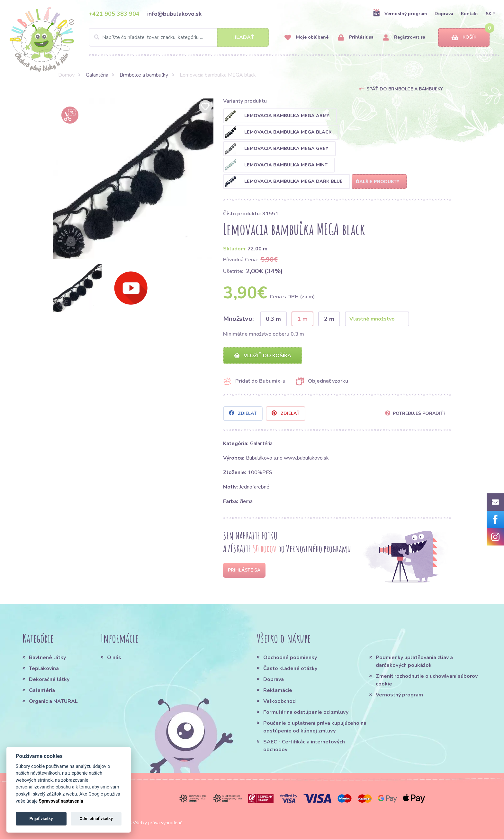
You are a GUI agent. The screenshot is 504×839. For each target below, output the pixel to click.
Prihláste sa (244, 570)
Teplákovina (44, 668)
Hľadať (243, 37)
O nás (114, 657)
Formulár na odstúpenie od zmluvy (306, 712)
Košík (464, 37)
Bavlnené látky (47, 657)
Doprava (444, 14)
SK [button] (489, 14)
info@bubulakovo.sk (174, 14)
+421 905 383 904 (114, 14)
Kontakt (469, 14)
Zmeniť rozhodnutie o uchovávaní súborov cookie (427, 680)
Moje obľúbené (306, 37)
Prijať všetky (41, 819)
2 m (329, 319)
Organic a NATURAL (53, 701)
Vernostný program (400, 14)
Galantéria (97, 75)
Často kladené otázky (290, 668)
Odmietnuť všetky (96, 819)
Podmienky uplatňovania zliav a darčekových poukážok (414, 661)
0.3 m (273, 319)
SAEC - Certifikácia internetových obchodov (304, 746)
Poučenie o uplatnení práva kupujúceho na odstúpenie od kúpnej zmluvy (315, 727)
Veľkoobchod (279, 701)
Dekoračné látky (49, 679)
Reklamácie (278, 690)
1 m (302, 319)
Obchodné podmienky (290, 657)
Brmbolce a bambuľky (144, 75)
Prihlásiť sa (356, 37)
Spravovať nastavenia (61, 801)
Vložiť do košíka (263, 356)
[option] (133, 179)
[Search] (179, 37)
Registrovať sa (404, 37)
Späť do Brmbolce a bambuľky (405, 89)
